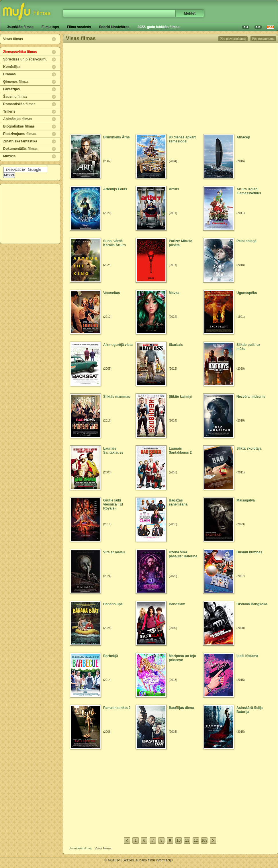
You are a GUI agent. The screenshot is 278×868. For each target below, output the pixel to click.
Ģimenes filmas (16, 82)
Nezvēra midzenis (251, 397)
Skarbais (176, 345)
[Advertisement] (30, 214)
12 (196, 840)
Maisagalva (246, 500)
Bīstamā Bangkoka (252, 604)
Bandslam (177, 604)
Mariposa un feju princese (182, 658)
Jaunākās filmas (20, 27)
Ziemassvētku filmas (20, 52)
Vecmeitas (112, 293)
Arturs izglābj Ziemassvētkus (249, 191)
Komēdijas (12, 67)
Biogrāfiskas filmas (19, 126)
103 (204, 840)
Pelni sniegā (246, 241)
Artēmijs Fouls (115, 189)
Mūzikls (9, 156)
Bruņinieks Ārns (117, 137)
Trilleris (9, 111)
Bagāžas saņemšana (178, 502)
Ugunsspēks (247, 293)
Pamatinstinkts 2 (117, 708)
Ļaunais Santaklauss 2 (180, 450)
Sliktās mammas (117, 397)
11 (187, 840)
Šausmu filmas (15, 97)
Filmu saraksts (79, 27)
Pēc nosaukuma (263, 39)
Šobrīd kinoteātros (114, 27)
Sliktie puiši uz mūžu (248, 347)
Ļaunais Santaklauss (113, 450)
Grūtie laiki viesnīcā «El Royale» (113, 504)
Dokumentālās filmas (20, 149)
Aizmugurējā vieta (118, 345)
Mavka (174, 293)
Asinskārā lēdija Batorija (249, 710)
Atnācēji (243, 137)
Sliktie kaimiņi (180, 397)
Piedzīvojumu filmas (20, 134)
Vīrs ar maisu (114, 552)
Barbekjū (110, 656)
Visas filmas (13, 39)
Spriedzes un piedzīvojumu (25, 59)
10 (179, 840)
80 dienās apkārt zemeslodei (182, 139)
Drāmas (9, 74)
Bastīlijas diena (181, 708)
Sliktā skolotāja (249, 448)
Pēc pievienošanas (233, 39)
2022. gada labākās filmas (158, 27)
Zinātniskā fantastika (20, 141)
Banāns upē (113, 604)
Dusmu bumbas (249, 552)
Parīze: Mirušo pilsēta (181, 243)
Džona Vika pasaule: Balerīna (183, 554)
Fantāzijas (11, 89)
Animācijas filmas (18, 119)
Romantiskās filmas (19, 104)
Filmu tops (50, 27)
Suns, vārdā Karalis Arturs (114, 243)
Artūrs (174, 189)
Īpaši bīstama (247, 656)
